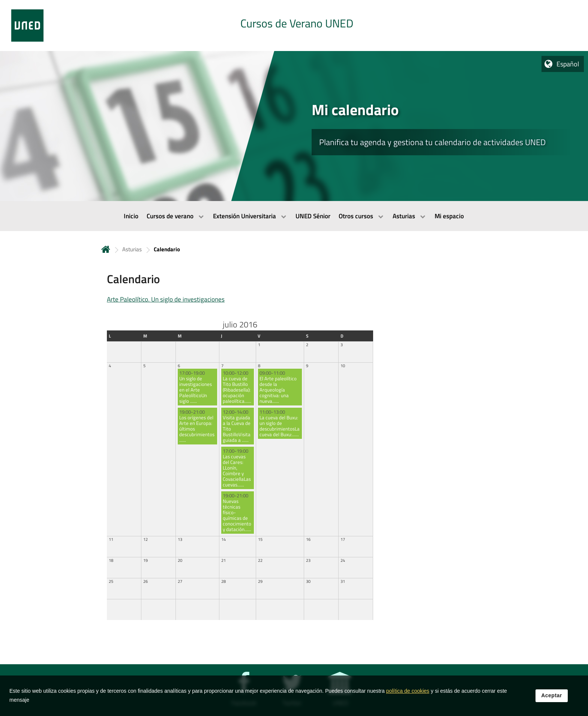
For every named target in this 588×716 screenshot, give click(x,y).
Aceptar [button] (552, 695)
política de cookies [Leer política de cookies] (408, 691)
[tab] (294, 26)
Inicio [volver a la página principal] (106, 249)
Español (568, 64)
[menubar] (294, 216)
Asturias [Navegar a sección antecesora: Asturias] (132, 249)
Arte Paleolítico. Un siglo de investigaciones (166, 299)
